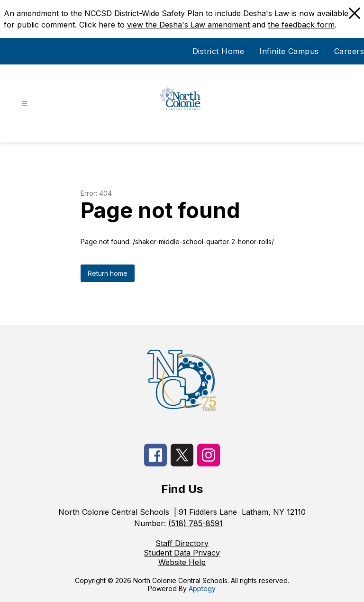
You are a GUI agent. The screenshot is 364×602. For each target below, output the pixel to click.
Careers (349, 51)
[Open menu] (24, 104)
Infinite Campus (289, 51)
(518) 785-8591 (196, 523)
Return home (108, 273)
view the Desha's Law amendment (188, 25)
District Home (218, 51)
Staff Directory (182, 543)
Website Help (182, 562)
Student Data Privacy (182, 553)
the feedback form (301, 25)
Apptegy (202, 588)
